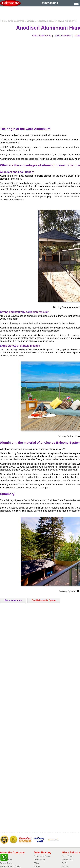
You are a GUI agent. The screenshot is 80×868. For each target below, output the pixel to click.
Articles (31, 21)
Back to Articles (13, 600)
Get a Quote (67, 856)
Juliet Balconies (63, 36)
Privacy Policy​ (6, 863)
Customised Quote (42, 856)
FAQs (36, 863)
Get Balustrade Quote (44, 600)
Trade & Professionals (10, 866)
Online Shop (39, 860)
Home (3, 21)
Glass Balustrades (42, 36)
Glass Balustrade (16, 21)
